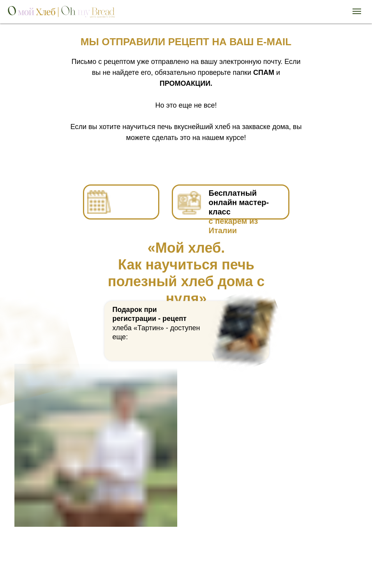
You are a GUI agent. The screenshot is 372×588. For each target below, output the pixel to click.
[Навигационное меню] (357, 11)
